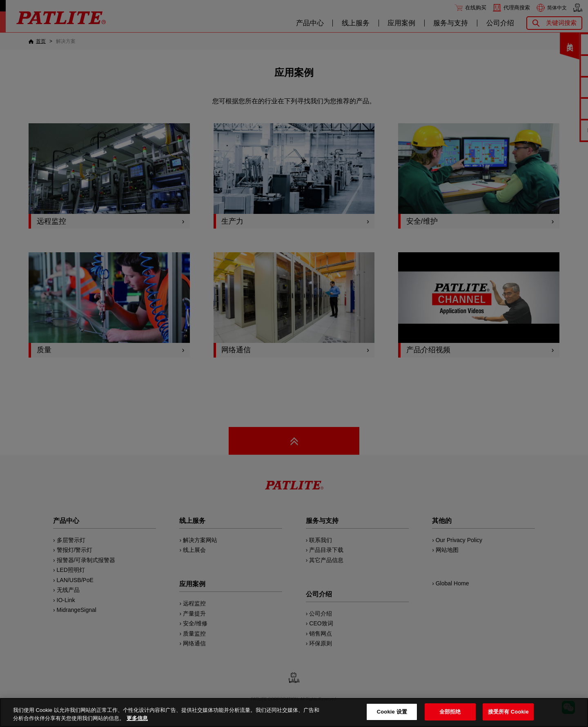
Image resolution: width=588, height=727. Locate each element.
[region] (294, 713)
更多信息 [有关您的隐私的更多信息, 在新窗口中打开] (137, 718)
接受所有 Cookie (508, 712)
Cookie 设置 (392, 712)
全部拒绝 (450, 712)
